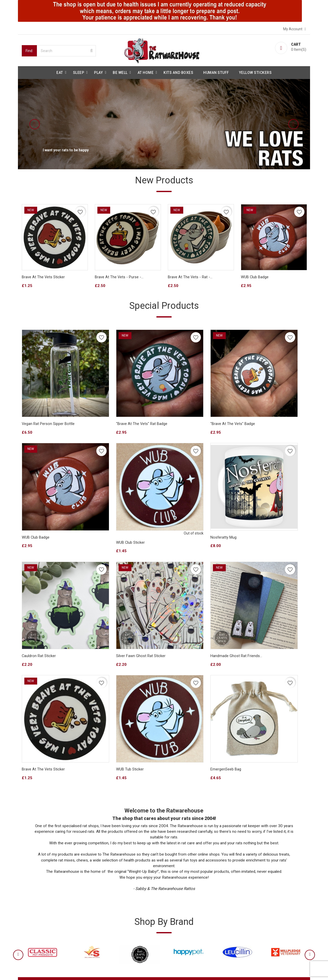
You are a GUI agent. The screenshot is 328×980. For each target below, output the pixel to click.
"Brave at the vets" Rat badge (121, 406)
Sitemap (30, 942)
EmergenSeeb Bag (256, 594)
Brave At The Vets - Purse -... (119, 278)
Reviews (30, 923)
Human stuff (216, 72)
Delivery (30, 895)
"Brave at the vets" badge (190, 406)
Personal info (180, 895)
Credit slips (179, 914)
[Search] (66, 50)
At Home (146, 72)
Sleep (79, 72)
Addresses (178, 923)
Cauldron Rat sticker (185, 498)
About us (31, 905)
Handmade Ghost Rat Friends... (48, 594)
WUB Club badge (255, 278)
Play (98, 72)
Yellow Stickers (255, 72)
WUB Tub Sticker (182, 594)
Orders (175, 905)
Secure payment (37, 914)
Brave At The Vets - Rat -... (190, 278)
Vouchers (177, 932)
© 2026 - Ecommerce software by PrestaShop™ (61, 970)
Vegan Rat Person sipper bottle (48, 406)
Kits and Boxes (178, 72)
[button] (48, 123)
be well (120, 72)
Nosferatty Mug (108, 498)
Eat (60, 72)
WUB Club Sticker (36, 503)
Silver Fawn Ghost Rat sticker (266, 498)
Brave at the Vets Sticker (43, 278)
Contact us (32, 932)
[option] (164, 123)
